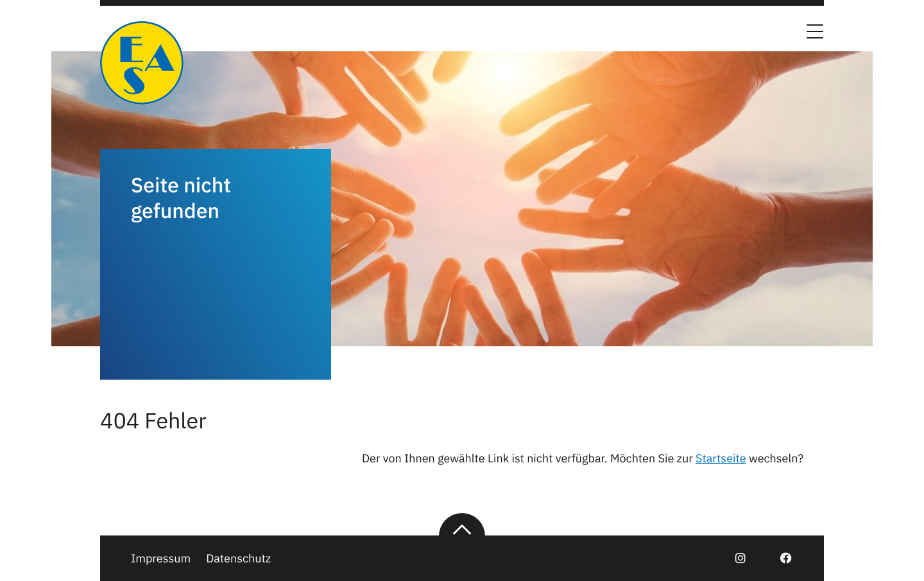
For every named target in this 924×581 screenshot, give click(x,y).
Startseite (721, 458)
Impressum (161, 558)
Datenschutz (238, 558)
